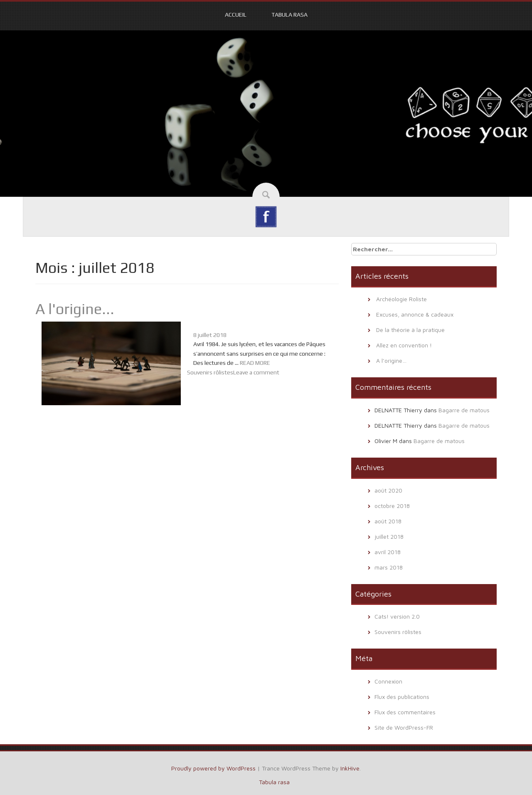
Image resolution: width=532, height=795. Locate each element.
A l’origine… (391, 360)
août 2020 (388, 490)
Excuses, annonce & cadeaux (415, 314)
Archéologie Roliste (401, 299)
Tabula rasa (289, 15)
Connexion (388, 681)
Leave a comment (256, 372)
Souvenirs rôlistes (210, 372)
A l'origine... (75, 309)
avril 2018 (388, 552)
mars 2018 (389, 567)
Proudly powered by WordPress (213, 768)
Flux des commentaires (405, 712)
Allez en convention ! (404, 345)
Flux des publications (402, 697)
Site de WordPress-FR (404, 727)
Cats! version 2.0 (397, 616)
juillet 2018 (389, 536)
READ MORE (255, 363)
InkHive (350, 768)
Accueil (236, 15)
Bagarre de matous (464, 410)
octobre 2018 (392, 506)
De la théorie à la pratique (410, 330)
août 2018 (388, 521)
